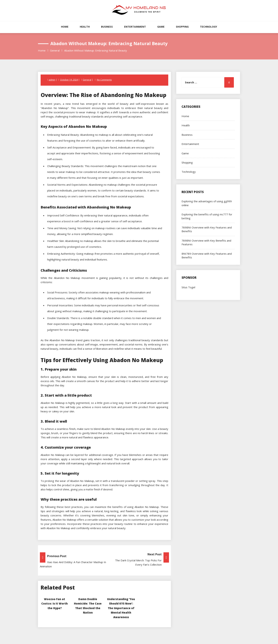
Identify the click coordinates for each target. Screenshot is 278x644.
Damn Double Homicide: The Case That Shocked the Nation (88, 608)
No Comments (104, 80)
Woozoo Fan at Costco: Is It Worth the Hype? (55, 603)
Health (85, 27)
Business (107, 27)
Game (161, 27)
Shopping (182, 27)
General (87, 80)
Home (65, 27)
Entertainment (135, 27)
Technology (208, 27)
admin (52, 80)
